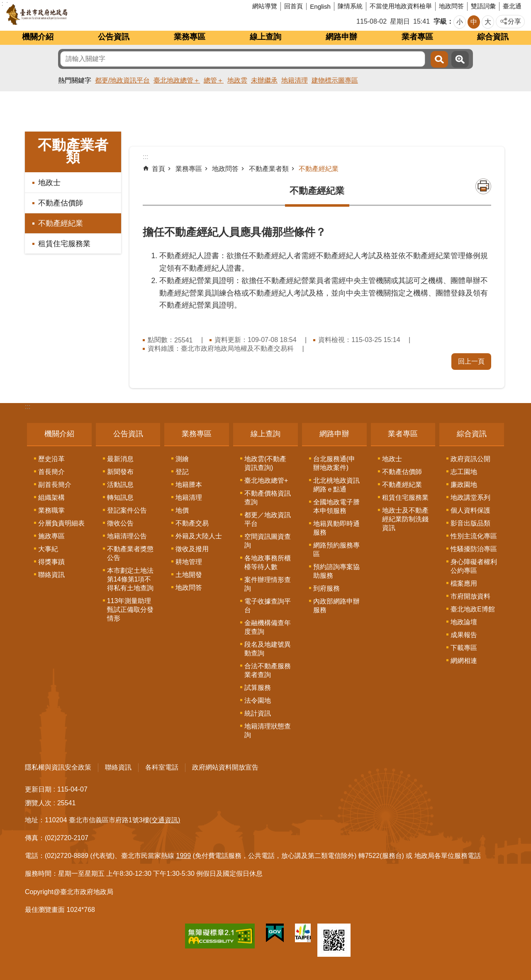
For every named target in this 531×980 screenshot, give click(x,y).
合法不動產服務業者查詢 (268, 670)
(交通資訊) (165, 820)
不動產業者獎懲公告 (130, 553)
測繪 (182, 459)
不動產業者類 (73, 151)
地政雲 (237, 80)
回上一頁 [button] (471, 361)
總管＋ (214, 80)
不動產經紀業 (61, 223)
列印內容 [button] (483, 186)
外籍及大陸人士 (199, 536)
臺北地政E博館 (473, 609)
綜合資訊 (493, 37)
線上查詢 (265, 37)
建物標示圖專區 (335, 80)
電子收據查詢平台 (268, 606)
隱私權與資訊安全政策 (58, 767)
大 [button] (488, 22)
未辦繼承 (264, 80)
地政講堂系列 (470, 497)
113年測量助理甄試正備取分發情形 (130, 610)
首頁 (158, 169)
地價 (182, 510)
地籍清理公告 (127, 536)
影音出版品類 (470, 523)
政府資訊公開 (470, 459)
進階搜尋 (460, 59)
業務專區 (190, 37)
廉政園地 (464, 485)
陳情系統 (350, 6)
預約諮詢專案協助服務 (336, 571)
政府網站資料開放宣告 (225, 767)
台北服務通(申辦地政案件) (334, 463)
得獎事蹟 (51, 562)
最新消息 (120, 459)
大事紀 (48, 549)
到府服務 (326, 588)
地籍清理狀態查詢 (268, 731)
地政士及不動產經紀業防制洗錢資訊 (405, 519)
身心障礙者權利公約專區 (474, 566)
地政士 (49, 183)
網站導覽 (265, 6)
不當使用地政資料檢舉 (401, 6)
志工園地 (464, 472)
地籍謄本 (189, 485)
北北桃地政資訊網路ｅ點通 (336, 485)
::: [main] (145, 157)
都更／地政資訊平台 (268, 519)
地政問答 (451, 6)
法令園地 (258, 700)
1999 (184, 856)
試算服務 (258, 688)
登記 (182, 472)
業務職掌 (51, 510)
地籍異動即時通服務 (336, 528)
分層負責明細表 (61, 523)
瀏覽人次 (38, 803)
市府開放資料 (470, 596)
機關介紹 (38, 37)
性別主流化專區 (474, 536)
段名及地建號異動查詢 (268, 649)
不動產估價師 (61, 203)
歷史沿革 (51, 459)
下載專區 (464, 648)
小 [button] (460, 22)
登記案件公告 (127, 510)
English (320, 6)
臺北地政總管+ (266, 480)
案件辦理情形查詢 (268, 584)
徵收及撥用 (192, 549)
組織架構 (51, 497)
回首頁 (294, 6)
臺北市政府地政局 (68, 15)
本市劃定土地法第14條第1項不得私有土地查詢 (130, 579)
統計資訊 (258, 713)
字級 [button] (440, 21)
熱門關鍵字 (75, 80)
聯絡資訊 (51, 575)
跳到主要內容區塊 (4, 4)
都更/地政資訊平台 (122, 80)
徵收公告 (120, 523)
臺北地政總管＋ (177, 80)
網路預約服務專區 (336, 550)
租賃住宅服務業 (64, 244)
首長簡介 (51, 472)
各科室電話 (162, 767)
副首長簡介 (55, 485)
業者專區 (417, 37)
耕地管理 (189, 562)
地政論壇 (464, 622)
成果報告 (464, 635)
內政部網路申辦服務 (336, 606)
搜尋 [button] (439, 59)
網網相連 (464, 661)
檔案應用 (464, 583)
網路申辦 (341, 37)
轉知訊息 (120, 497)
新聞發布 (120, 472)
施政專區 (51, 536)
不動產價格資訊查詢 (268, 498)
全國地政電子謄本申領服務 (336, 506)
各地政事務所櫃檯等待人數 (268, 562)
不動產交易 (192, 523)
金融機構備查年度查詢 (268, 627)
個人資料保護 (470, 510)
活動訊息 (120, 485)
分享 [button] (514, 21)
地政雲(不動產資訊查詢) (265, 463)
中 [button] (474, 22)
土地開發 (189, 575)
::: (28, 407)
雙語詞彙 (483, 6)
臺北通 (512, 6)
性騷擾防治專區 (474, 549)
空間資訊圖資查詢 (268, 541)
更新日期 (38, 789)
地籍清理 (295, 80)
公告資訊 (114, 37)
